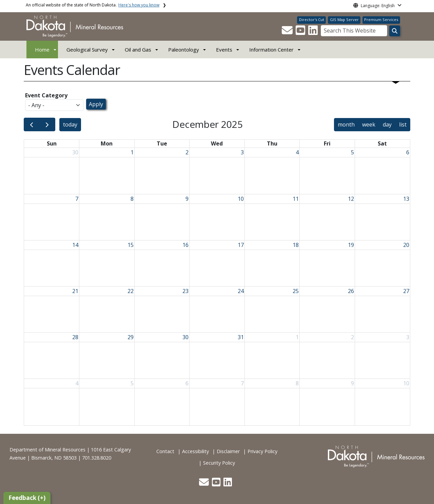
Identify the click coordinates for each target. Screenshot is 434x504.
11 (296, 199)
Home (42, 50)
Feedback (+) (27, 498)
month (346, 124)
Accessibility (195, 451)
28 (75, 337)
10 (241, 199)
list (403, 124)
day (387, 124)
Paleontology (184, 50)
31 (241, 337)
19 (351, 245)
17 (241, 245)
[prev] (32, 125)
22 (131, 291)
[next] (47, 125)
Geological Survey (87, 50)
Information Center (271, 50)
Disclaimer (228, 451)
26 (351, 291)
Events (224, 50)
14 (75, 245)
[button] (288, 32)
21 (75, 291)
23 (185, 291)
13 (406, 199)
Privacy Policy (262, 451)
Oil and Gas (138, 50)
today (70, 124)
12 (351, 199)
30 (75, 152)
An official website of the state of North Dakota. (93, 5)
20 (406, 245)
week (369, 124)
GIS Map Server (344, 20)
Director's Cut (312, 20)
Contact (165, 451)
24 (241, 291)
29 (131, 337)
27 (406, 291)
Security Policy (219, 463)
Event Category (46, 95)
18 (296, 245)
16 (185, 245)
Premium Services (381, 20)
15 (131, 245)
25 (296, 291)
